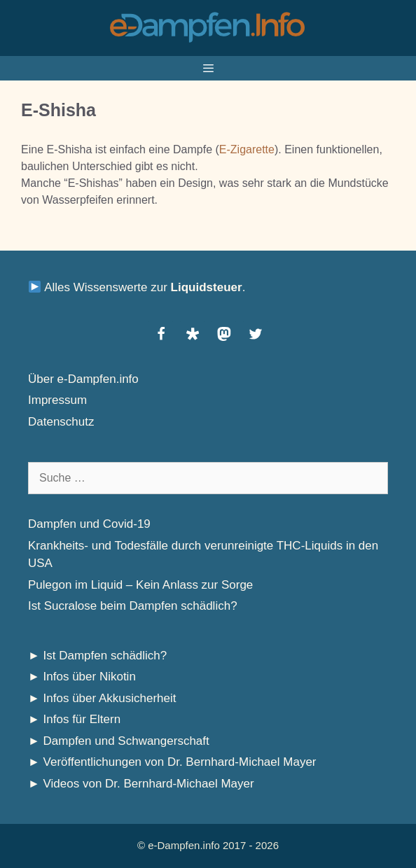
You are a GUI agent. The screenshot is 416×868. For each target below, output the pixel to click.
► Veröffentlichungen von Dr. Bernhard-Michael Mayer (172, 762)
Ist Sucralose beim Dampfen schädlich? (133, 606)
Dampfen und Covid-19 (89, 524)
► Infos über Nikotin (82, 677)
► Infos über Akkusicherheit (102, 698)
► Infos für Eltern (74, 719)
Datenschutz (61, 422)
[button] (161, 334)
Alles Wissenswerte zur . (137, 287)
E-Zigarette (247, 149)
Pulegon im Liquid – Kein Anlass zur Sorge (140, 585)
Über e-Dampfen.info (83, 379)
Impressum (57, 400)
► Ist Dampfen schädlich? (97, 656)
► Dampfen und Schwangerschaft (119, 741)
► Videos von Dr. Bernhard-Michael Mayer (141, 784)
